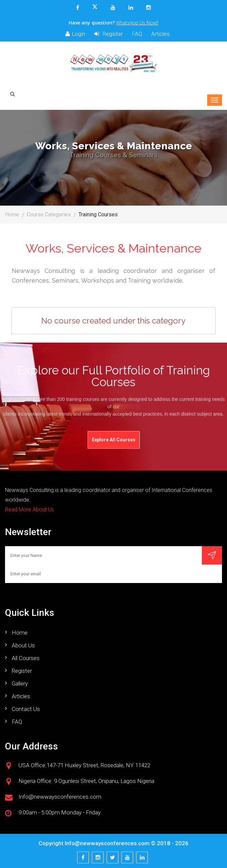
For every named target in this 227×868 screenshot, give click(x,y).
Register (108, 34)
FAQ (137, 34)
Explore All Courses (114, 440)
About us (23, 645)
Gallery (20, 683)
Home (12, 214)
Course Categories (49, 214)
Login (75, 34)
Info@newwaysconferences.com (107, 843)
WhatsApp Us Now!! (137, 23)
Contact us (26, 709)
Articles (160, 34)
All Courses (26, 658)
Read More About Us (30, 510)
